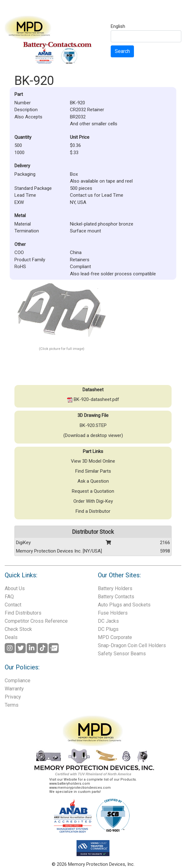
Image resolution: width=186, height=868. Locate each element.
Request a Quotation (93, 491)
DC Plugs (108, 629)
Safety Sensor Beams (122, 654)
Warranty (14, 689)
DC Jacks (108, 621)
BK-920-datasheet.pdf (93, 399)
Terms (12, 705)
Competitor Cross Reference (36, 621)
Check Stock (18, 629)
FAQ (9, 597)
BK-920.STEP (93, 425)
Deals (11, 637)
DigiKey (23, 543)
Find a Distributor (93, 511)
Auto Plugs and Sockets (124, 605)
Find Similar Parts (93, 471)
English (118, 27)
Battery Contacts (116, 597)
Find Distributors (23, 613)
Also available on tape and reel (101, 181)
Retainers (80, 260)
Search (122, 51)
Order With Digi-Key (93, 501)
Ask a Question (93, 481)
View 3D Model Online (93, 461)
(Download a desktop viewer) (93, 435)
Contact (13, 605)
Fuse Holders (113, 613)
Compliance (18, 681)
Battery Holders (115, 588)
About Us (15, 588)
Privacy (13, 697)
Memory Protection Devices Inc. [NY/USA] (59, 551)
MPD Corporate (115, 637)
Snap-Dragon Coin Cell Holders (132, 645)
